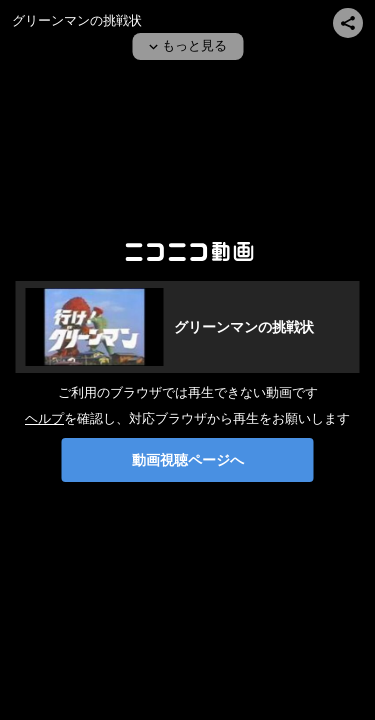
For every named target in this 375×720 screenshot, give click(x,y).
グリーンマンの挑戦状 (77, 20)
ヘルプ (44, 418)
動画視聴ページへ (188, 460)
